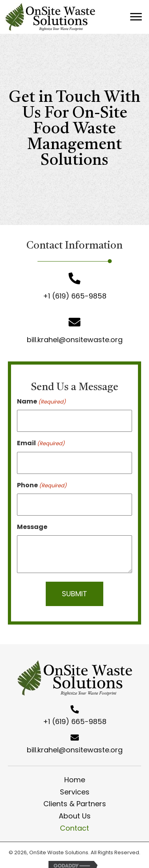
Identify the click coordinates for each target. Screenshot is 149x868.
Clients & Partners (75, 804)
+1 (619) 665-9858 (75, 296)
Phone (42, 485)
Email (41, 443)
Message (32, 527)
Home (75, 780)
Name (41, 401)
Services (75, 792)
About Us (75, 816)
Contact (74, 828)
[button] (136, 17)
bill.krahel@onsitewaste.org (75, 340)
